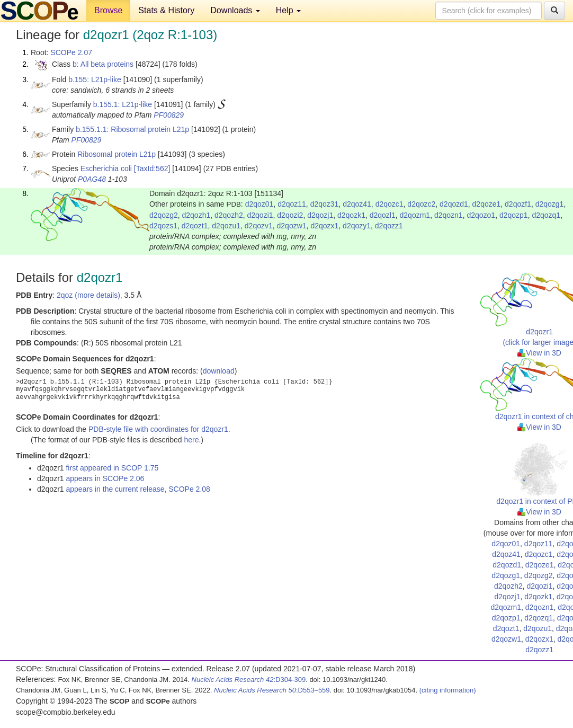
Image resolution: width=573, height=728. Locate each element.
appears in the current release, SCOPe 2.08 (138, 489)
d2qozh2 (229, 215)
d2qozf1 (518, 204)
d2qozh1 (196, 215)
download (219, 371)
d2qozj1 (320, 215)
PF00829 (169, 115)
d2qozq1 (546, 215)
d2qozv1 (259, 226)
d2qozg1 (550, 204)
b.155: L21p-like (95, 79)
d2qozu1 (226, 226)
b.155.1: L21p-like (123, 104)
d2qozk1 (351, 215)
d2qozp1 (514, 215)
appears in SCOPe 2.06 (105, 478)
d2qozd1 (454, 204)
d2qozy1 (357, 226)
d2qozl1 (383, 215)
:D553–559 (272, 690)
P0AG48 (92, 179)
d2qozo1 (481, 215)
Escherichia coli (106, 168)
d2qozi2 (290, 215)
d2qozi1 (260, 215)
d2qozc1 (390, 204)
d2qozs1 (163, 226)
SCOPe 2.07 (71, 52)
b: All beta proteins (103, 64)
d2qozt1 (195, 226)
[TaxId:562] (152, 168)
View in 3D (539, 353)
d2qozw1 (292, 226)
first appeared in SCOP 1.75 (112, 468)
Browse (108, 10)
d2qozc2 (421, 204)
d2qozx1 (324, 226)
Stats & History (166, 10)
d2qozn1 (449, 215)
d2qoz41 (357, 204)
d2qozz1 (389, 226)
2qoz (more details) (88, 295)
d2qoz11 (292, 204)
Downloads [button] (235, 10)
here (191, 440)
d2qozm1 (415, 215)
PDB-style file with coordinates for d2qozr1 (158, 429)
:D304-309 (249, 680)
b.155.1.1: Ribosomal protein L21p (132, 129)
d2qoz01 (259, 204)
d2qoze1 (487, 204)
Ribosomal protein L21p (117, 154)
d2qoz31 (325, 204)
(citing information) (448, 690)
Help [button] (288, 10)
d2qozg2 (164, 215)
